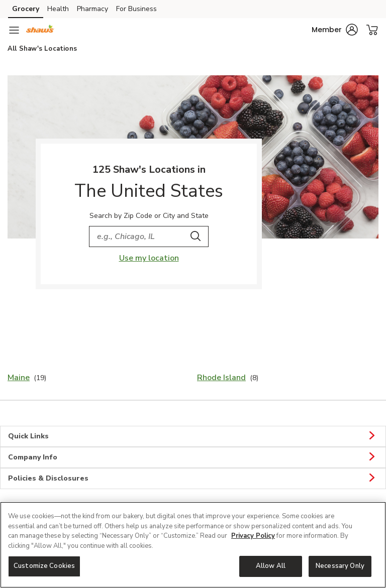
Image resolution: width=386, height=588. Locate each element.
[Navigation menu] (14, 30)
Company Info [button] (193, 457)
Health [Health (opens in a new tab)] (58, 9)
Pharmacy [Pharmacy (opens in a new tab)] (92, 9)
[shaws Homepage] (40, 30)
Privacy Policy (253, 536)
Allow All (271, 566)
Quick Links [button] (193, 436)
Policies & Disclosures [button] (193, 479)
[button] (335, 30)
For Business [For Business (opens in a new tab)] (136, 9)
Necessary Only (340, 566)
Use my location (149, 258)
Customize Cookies (44, 566)
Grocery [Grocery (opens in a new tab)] (26, 9)
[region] (193, 545)
